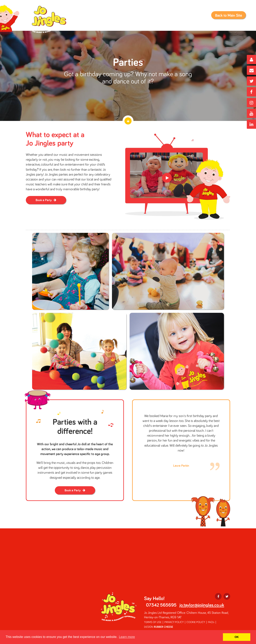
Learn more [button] (127, 637)
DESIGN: (159, 627)
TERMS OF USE (153, 622)
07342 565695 (161, 605)
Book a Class (131, 17)
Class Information (102, 17)
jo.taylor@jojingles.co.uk (202, 605)
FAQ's (211, 622)
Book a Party (156, 17)
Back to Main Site (229, 15)
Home (78, 17)
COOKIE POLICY (196, 622)
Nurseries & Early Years (188, 17)
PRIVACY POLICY (174, 622)
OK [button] (237, 637)
